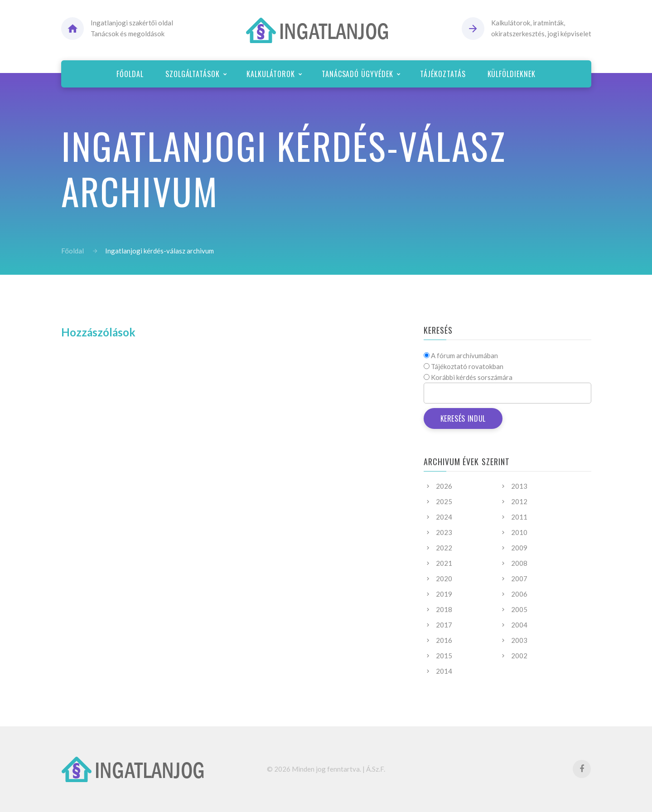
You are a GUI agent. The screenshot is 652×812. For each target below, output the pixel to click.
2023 (444, 532)
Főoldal (72, 251)
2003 (519, 640)
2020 (444, 579)
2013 (519, 486)
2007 (519, 579)
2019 (444, 594)
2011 (519, 517)
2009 (519, 548)
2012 (519, 501)
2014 (444, 671)
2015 (444, 656)
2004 (519, 625)
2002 (519, 656)
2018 (444, 609)
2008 (519, 563)
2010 (519, 532)
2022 (444, 548)
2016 (444, 640)
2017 (444, 625)
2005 (519, 609)
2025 (444, 501)
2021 (444, 563)
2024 (444, 517)
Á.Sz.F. (376, 769)
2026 (444, 486)
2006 (519, 594)
